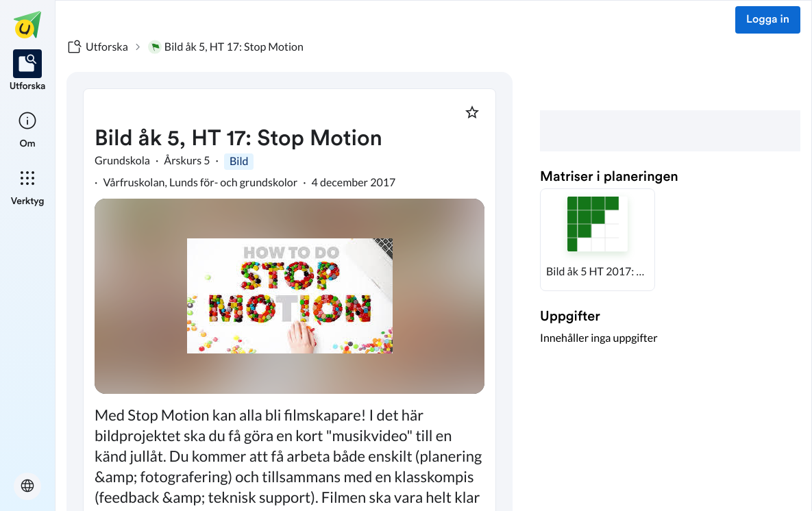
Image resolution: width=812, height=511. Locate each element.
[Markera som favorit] (472, 112)
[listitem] (28, 71)
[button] (598, 240)
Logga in (768, 20)
